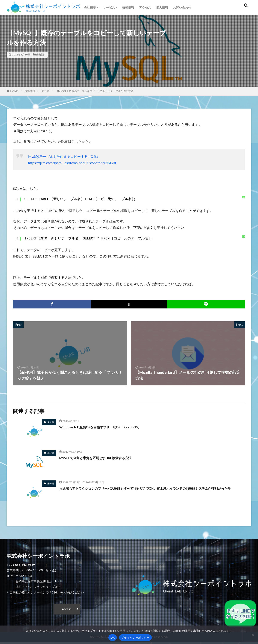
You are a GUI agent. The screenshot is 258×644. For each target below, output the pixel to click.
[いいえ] (253, 635)
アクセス (145, 7)
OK (113, 638)
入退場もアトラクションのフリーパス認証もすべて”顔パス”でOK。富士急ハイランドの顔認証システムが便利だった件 (151, 491)
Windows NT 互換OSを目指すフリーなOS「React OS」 (108, 427)
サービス (109, 7)
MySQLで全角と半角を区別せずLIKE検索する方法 (103, 458)
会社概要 (90, 7)
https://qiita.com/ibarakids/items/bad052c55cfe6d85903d (72, 163)
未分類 (40, 54)
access (67, 610)
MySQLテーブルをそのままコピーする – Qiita (63, 156)
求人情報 (162, 7)
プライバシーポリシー (135, 638)
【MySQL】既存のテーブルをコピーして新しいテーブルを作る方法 (95, 91)
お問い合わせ (182, 7)
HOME (14, 91)
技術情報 (128, 7)
